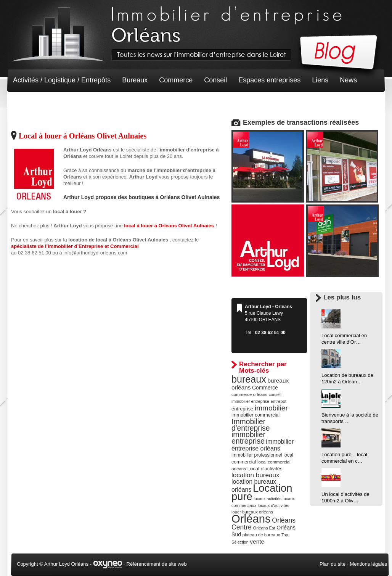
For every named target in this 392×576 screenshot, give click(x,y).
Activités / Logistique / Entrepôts (62, 80)
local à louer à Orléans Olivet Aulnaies (169, 226)
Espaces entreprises (269, 80)
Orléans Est (264, 528)
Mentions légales (368, 564)
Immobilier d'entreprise (251, 425)
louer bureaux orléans (252, 512)
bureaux (249, 379)
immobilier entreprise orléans (263, 445)
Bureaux (135, 80)
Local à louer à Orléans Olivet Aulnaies (83, 136)
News (348, 80)
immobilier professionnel (257, 455)
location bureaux (255, 475)
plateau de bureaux (261, 535)
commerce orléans (249, 394)
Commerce (176, 80)
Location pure (262, 492)
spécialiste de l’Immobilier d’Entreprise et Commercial (75, 246)
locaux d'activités (273, 505)
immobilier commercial (255, 415)
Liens (320, 80)
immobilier (271, 408)
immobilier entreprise (248, 438)
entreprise (242, 409)
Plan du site (333, 564)
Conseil (215, 80)
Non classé (30, 103)
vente (257, 541)
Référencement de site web (157, 564)
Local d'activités (265, 469)
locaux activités (267, 499)
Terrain (69, 103)
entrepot (279, 401)
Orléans (251, 519)
